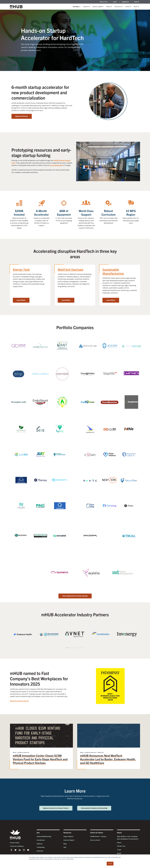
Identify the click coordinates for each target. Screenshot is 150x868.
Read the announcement (19, 701)
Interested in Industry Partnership (94, 808)
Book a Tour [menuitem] (104, 2)
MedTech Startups (71, 270)
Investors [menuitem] (40, 851)
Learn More (21, 300)
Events (127, 7)
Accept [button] (110, 864)
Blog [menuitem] (65, 844)
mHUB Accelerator (23, 752)
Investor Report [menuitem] (69, 840)
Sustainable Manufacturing (113, 272)
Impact (108, 7)
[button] (67, 648)
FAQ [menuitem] (65, 847)
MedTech (101, 752)
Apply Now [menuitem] (125, 2)
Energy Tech (21, 270)
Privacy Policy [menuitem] (15, 843)
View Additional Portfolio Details (75, 596)
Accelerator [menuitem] (41, 840)
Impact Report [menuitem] (68, 836)
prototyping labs (56, 165)
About (136, 7)
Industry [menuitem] (40, 844)
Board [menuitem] (119, 853)
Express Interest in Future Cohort (56, 808)
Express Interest (22, 116)
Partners (86, 7)
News (15, 752)
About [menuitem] (119, 843)
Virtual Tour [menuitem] (121, 846)
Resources (118, 7)
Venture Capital (97, 7)
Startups (76, 7)
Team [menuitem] (119, 850)
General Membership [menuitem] (44, 836)
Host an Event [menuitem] (95, 840)
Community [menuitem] (41, 847)
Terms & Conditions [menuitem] (17, 846)
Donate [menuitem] (136, 2)
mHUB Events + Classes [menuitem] (98, 836)
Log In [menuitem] (115, 2)
